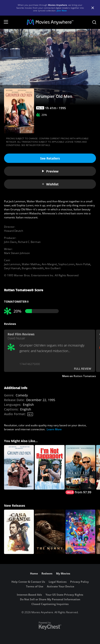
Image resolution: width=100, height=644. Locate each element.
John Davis (10, 242)
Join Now (62, 10)
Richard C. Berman (29, 242)
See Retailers (50, 158)
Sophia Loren (66, 264)
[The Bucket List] (80, 470)
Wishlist (50, 184)
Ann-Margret (49, 264)
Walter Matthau (31, 264)
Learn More (54, 429)
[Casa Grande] (19, 532)
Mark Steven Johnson (17, 253)
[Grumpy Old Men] (19, 467)
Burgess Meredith (33, 268)
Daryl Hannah (12, 268)
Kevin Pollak (83, 264)
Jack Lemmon (12, 264)
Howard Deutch (14, 231)
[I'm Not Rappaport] (50, 467)
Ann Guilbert (53, 268)
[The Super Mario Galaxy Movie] (80, 532)
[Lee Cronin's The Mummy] (50, 532)
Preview (50, 171)
